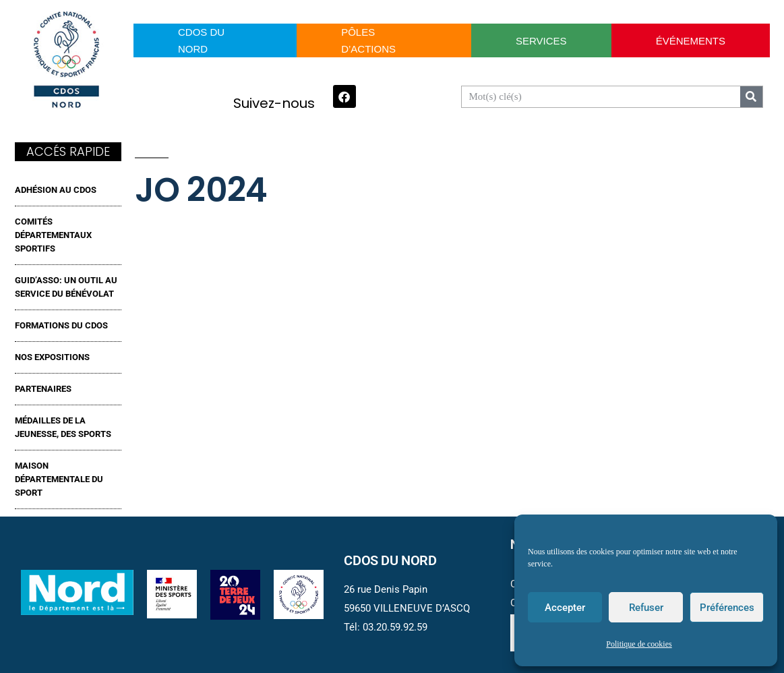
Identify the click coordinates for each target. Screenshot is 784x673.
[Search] (751, 97)
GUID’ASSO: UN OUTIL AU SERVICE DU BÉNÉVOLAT (66, 287)
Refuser (646, 608)
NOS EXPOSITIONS (52, 357)
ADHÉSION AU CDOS (56, 190)
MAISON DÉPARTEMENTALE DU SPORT (59, 479)
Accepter (565, 608)
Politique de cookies (639, 644)
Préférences (727, 608)
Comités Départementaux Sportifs (53, 235)
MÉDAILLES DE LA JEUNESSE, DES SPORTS (63, 427)
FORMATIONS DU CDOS (61, 325)
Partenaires (43, 389)
